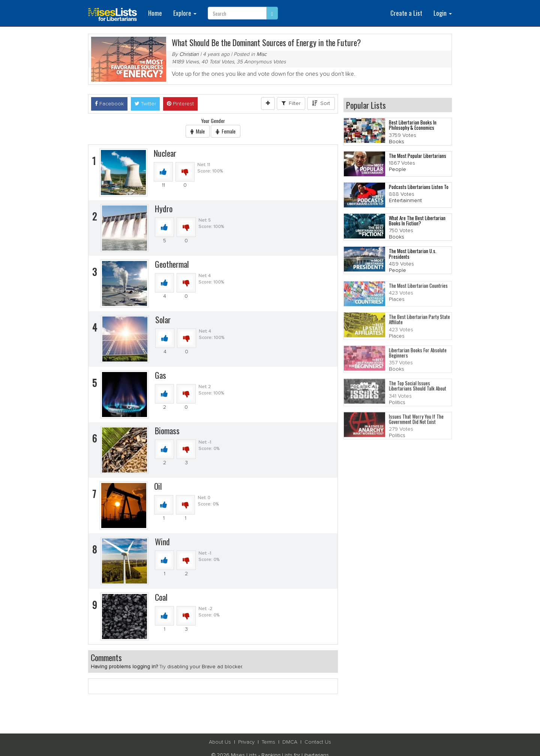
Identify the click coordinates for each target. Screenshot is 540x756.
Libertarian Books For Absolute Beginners (418, 355)
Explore (185, 13)
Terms (268, 742)
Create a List (406, 13)
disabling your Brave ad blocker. (205, 667)
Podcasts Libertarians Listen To (419, 187)
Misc (262, 54)
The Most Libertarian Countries (418, 288)
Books (397, 142)
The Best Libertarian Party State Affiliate (419, 321)
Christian (189, 54)
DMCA (290, 742)
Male (198, 131)
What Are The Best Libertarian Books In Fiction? (417, 220)
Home (155, 13)
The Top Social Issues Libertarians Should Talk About (418, 388)
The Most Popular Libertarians (418, 156)
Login (443, 13)
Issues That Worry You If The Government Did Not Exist (416, 421)
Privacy (246, 742)
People (397, 170)
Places (397, 301)
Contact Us (318, 742)
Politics (397, 405)
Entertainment (405, 201)
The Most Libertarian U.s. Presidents (413, 254)
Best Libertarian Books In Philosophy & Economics (413, 125)
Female (226, 131)
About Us (220, 742)
